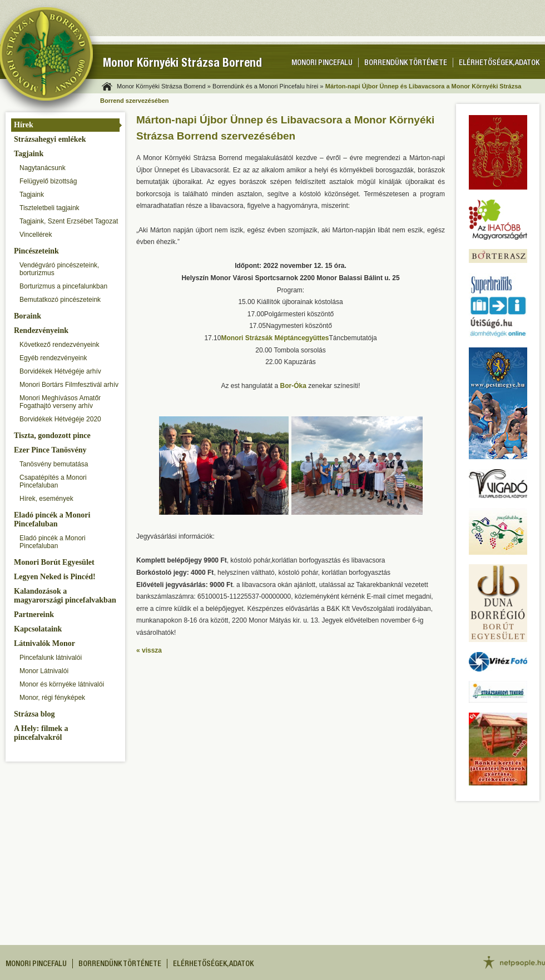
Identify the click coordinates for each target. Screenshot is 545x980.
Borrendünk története (406, 63)
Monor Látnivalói (44, 671)
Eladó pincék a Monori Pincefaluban (52, 519)
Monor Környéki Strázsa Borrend (182, 64)
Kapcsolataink (38, 629)
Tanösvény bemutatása (54, 464)
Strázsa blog (34, 714)
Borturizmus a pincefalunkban (63, 286)
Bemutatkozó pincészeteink (60, 300)
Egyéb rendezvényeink (53, 358)
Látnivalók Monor (44, 643)
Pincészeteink (36, 251)
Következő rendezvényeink (59, 345)
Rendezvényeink (41, 330)
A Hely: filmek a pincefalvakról (41, 733)
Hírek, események (46, 499)
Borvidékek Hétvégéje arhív (60, 371)
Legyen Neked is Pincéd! (55, 577)
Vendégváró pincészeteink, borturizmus (59, 269)
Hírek (24, 125)
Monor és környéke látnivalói (62, 684)
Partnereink (34, 615)
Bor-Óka (293, 386)
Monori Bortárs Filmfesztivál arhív (69, 385)
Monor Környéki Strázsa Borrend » (164, 86)
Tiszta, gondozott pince (52, 436)
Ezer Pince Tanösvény (50, 450)
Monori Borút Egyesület (54, 562)
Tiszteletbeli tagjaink (49, 208)
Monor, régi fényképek (52, 698)
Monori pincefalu (322, 63)
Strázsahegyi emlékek (50, 139)
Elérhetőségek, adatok (499, 63)
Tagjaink (29, 154)
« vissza (149, 650)
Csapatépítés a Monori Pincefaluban (53, 481)
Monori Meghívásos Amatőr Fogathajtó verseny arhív (60, 402)
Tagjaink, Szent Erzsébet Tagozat (69, 221)
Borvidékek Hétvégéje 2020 (60, 419)
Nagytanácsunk (43, 168)
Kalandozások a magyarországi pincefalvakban (65, 596)
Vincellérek (36, 235)
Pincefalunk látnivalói (51, 658)
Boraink (28, 316)
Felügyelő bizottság (48, 181)
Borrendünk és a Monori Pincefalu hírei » (268, 86)
